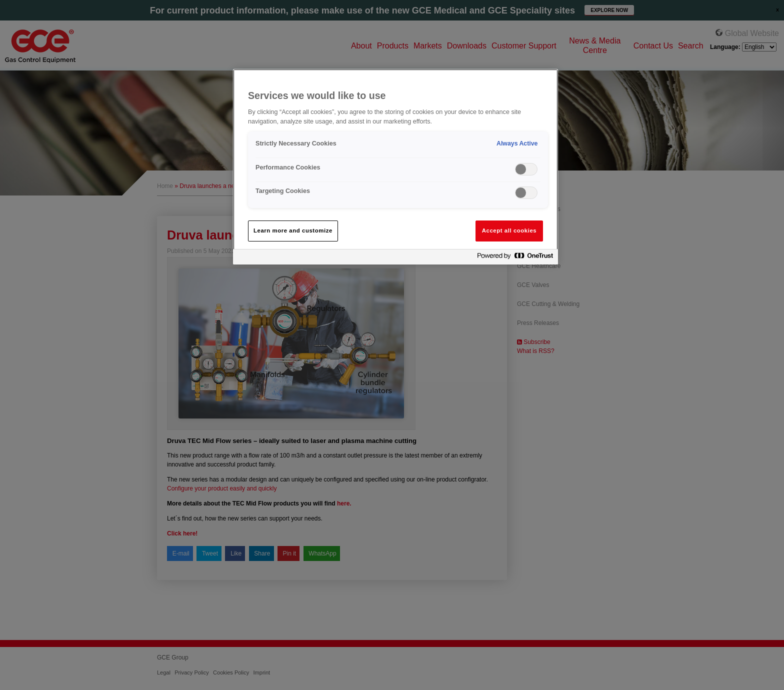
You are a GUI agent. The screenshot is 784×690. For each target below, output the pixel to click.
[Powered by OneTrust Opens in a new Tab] (515, 258)
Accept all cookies (509, 230)
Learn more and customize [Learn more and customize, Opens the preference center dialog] (293, 230)
